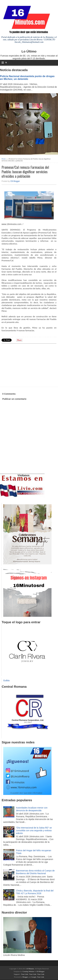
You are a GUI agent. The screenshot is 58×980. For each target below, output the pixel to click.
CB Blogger (15, 181)
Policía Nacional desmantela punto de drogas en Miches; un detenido (27, 78)
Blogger (25, 977)
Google (34, 977)
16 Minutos (30, 969)
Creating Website (28, 971)
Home (4, 159)
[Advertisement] (26, 365)
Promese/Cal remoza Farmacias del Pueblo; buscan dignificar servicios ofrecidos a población (25, 172)
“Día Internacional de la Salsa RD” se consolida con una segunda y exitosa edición (34, 830)
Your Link (25, 974)
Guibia (6, 680)
